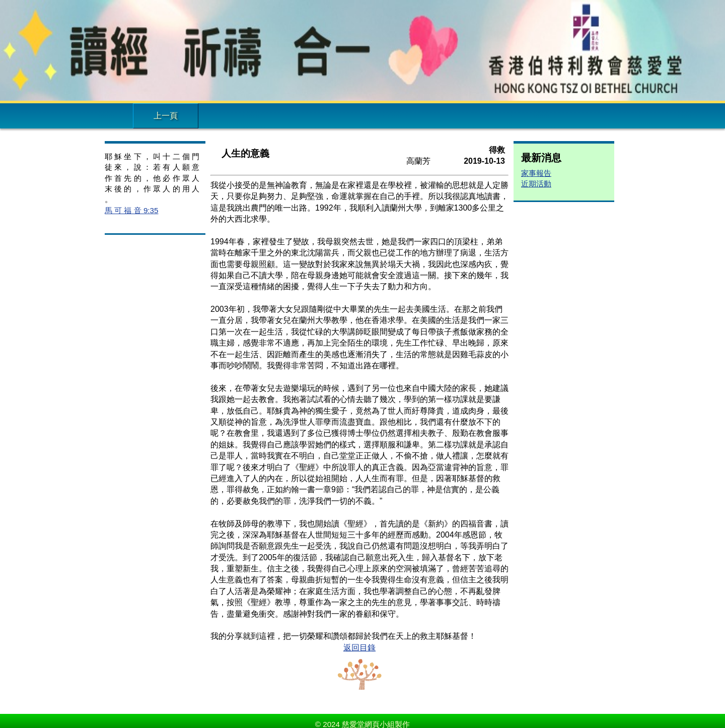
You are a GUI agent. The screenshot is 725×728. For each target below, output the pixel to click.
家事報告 (536, 173)
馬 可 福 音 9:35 (131, 210)
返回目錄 (359, 648)
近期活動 (536, 184)
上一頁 (166, 116)
